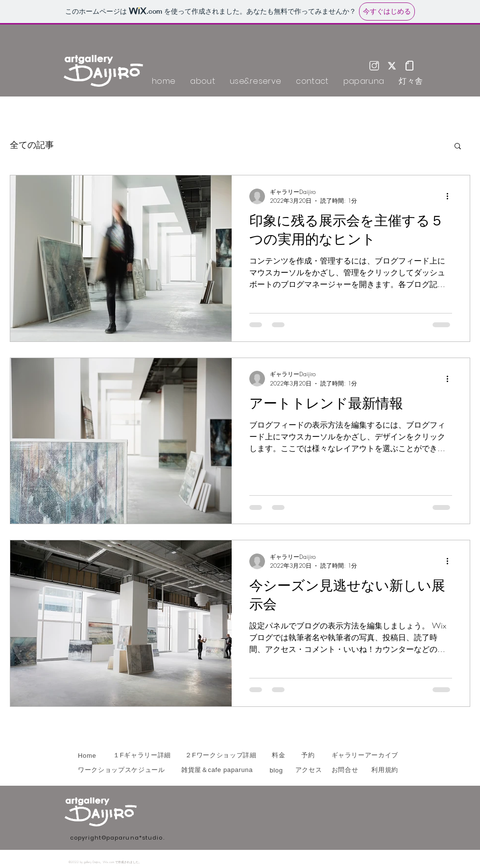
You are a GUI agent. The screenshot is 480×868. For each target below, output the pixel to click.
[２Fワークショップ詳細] (221, 756)
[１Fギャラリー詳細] (142, 756)
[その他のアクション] (451, 196)
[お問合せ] (345, 770)
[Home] (89, 756)
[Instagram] (374, 66)
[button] (458, 147)
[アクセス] (309, 770)
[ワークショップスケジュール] (123, 770)
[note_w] (409, 66)
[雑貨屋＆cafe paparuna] (217, 770)
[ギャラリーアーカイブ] (364, 756)
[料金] (279, 756)
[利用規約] (383, 770)
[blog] (276, 770)
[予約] (308, 756)
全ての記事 (32, 145)
